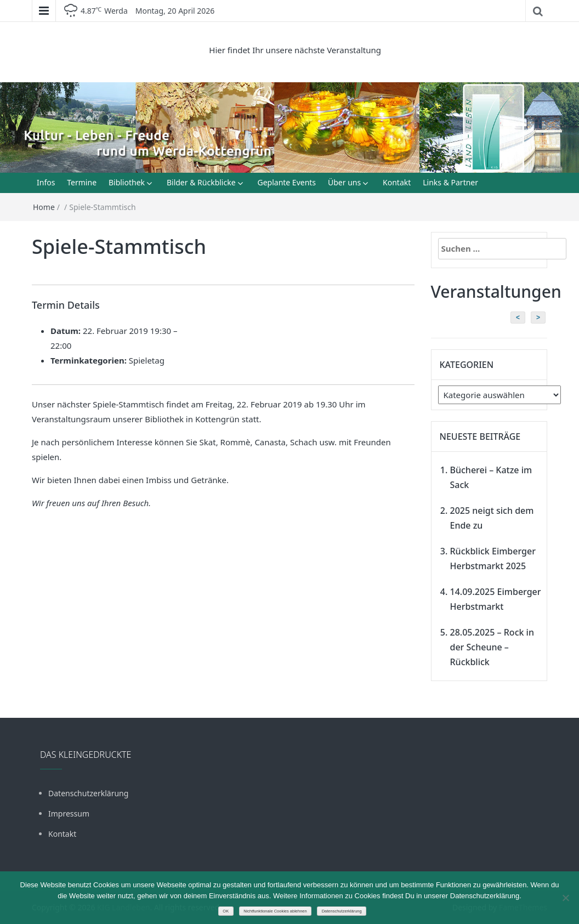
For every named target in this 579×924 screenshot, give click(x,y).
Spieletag (147, 360)
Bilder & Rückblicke (201, 182)
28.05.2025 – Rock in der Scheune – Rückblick (492, 647)
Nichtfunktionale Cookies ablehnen (275, 911)
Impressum (69, 814)
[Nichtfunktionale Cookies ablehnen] (565, 898)
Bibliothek (127, 182)
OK (226, 911)
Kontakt (397, 182)
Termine (82, 182)
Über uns (344, 182)
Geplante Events (286, 182)
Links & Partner (450, 182)
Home (44, 207)
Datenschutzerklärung (88, 793)
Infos (46, 182)
